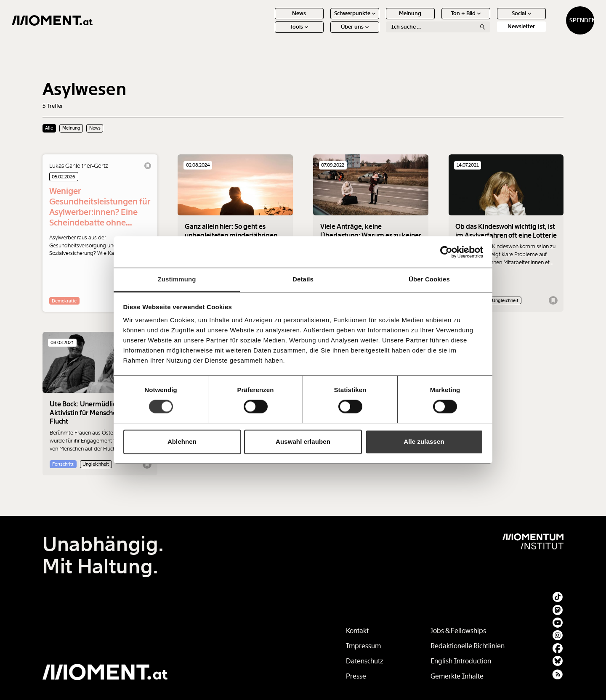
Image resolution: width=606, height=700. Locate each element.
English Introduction (461, 661)
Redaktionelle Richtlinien (468, 646)
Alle (49, 128)
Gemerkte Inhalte (457, 676)
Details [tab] (303, 279)
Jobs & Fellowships (458, 631)
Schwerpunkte (324, 20)
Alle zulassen (424, 441)
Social (491, 20)
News (269, 20)
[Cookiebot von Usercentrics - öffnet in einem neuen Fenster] (446, 252)
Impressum (363, 646)
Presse (356, 676)
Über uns (324, 33)
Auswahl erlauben (303, 441)
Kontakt (357, 631)
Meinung (380, 20)
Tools (269, 33)
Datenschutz (365, 661)
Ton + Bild (435, 20)
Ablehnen (182, 441)
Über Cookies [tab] (429, 279)
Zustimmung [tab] (177, 279)
